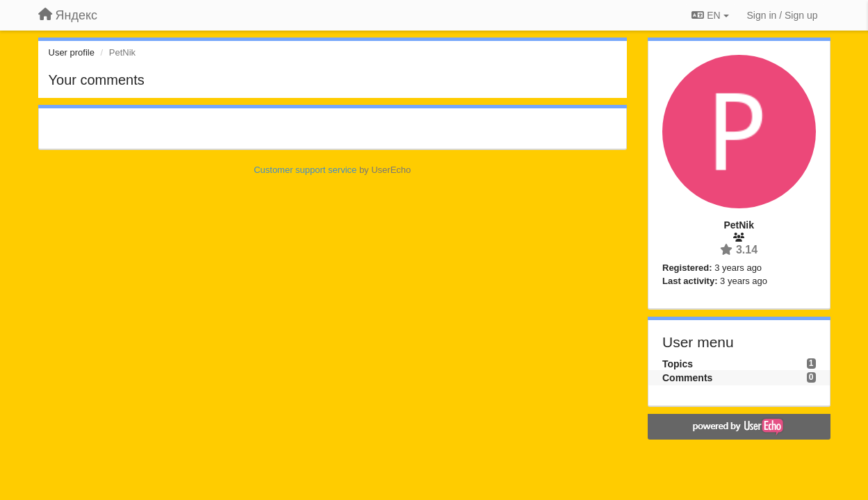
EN (710, 15)
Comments (687, 378)
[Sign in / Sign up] (783, 15)
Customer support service (305, 170)
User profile (72, 52)
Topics (678, 364)
